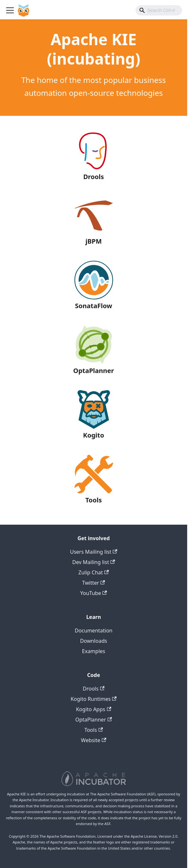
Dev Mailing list (93, 562)
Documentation (94, 631)
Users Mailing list (94, 552)
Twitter (94, 583)
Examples (94, 651)
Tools (94, 730)
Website (93, 740)
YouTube (94, 593)
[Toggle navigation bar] (10, 10)
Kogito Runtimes (94, 699)
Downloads (94, 641)
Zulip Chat (93, 572)
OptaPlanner (94, 720)
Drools (94, 689)
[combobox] (159, 10)
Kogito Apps (94, 709)
